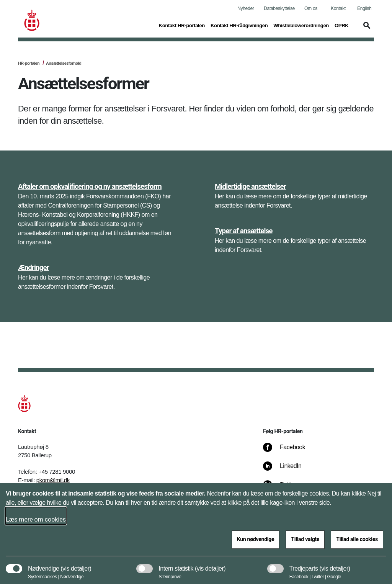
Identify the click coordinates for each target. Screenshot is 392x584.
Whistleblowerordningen (301, 25)
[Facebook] (289, 451)
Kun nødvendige (256, 539)
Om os (311, 8)
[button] (145, 29)
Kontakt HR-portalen (182, 25)
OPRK (341, 25)
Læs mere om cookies (36, 519)
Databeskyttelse (279, 8)
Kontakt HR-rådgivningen (239, 25)
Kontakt (338, 8)
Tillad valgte (305, 539)
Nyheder (246, 8)
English (364, 8)
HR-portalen (29, 63)
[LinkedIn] (288, 470)
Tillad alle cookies (357, 539)
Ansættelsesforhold (64, 63)
